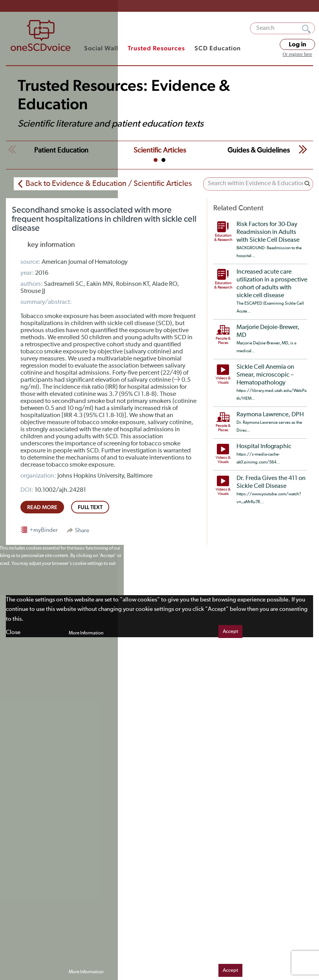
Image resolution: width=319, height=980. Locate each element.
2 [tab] (163, 160)
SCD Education (218, 48)
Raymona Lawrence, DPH (270, 415)
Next (303, 149)
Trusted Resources (156, 48)
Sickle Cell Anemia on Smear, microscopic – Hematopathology (265, 375)
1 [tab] (156, 160)
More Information (86, 633)
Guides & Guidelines (258, 151)
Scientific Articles (160, 151)
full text (90, 507)
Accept (230, 632)
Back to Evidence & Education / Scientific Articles (109, 184)
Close (13, 632)
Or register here (297, 54)
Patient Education (61, 151)
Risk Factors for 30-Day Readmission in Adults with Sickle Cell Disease (268, 232)
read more (42, 507)
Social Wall (101, 48)
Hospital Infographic (264, 447)
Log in (297, 44)
